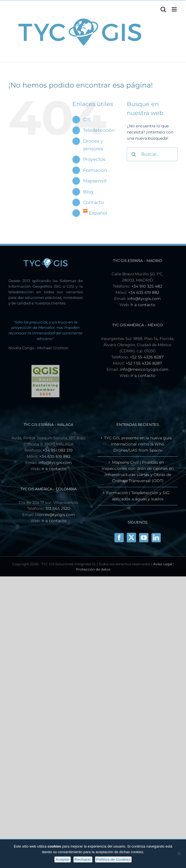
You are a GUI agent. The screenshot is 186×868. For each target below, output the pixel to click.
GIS (87, 120)
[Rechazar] (179, 853)
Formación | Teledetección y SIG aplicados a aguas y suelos (138, 496)
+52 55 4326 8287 (147, 357)
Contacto (93, 202)
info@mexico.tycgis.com (144, 369)
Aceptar (63, 859)
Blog (88, 192)
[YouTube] (144, 538)
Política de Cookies (113, 859)
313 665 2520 (58, 508)
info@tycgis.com (144, 299)
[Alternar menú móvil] (175, 9)
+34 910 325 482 (147, 286)
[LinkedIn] (156, 538)
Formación (95, 170)
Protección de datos (93, 569)
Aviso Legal (163, 564)
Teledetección (99, 130)
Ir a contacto (143, 305)
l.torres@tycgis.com (55, 515)
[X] (131, 537)
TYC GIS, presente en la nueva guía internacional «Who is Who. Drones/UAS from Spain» (138, 444)
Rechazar (83, 859)
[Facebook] (119, 538)
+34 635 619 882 (144, 292)
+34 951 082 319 (58, 450)
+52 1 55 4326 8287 (144, 363)
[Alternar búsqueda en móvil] (163, 9)
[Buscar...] (152, 154)
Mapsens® (95, 181)
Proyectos (94, 159)
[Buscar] (134, 154)
